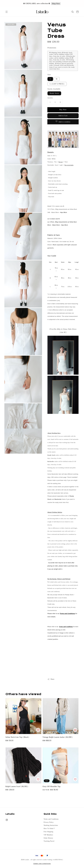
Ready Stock (54, 93)
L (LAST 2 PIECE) (57, 84)
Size (49, 75)
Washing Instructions (51, 825)
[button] (7, 12)
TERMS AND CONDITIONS (42, 864)
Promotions (52, 48)
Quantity (50, 98)
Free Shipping (48, 832)
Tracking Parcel (49, 841)
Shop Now (56, 4)
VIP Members (48, 835)
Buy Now (63, 110)
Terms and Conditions (51, 819)
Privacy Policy (49, 822)
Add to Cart (63, 116)
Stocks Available (54, 89)
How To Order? (49, 829)
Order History (48, 838)
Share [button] (51, 679)
